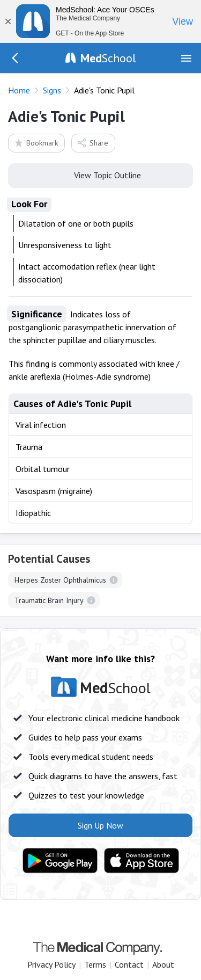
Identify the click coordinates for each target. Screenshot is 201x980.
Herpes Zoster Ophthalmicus (60, 580)
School (108, 58)
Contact (129, 964)
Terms (95, 964)
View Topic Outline (100, 175)
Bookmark (36, 143)
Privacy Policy (51, 964)
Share (92, 143)
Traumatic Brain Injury (49, 600)
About (163, 964)
